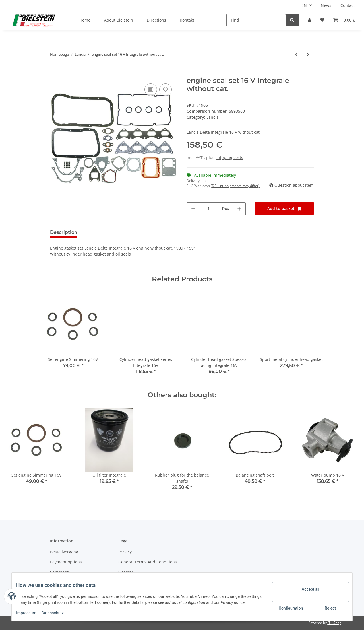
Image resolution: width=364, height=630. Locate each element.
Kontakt (187, 20)
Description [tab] (64, 232)
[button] (309, 20)
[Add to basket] (55, 73)
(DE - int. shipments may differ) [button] (235, 186)
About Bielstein (119, 20)
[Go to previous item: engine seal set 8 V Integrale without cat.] (296, 54)
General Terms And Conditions (148, 562)
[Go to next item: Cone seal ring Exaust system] (308, 54)
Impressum (31, 613)
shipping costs (229, 157)
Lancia (213, 117)
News (326, 5)
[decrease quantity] (193, 209)
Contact (348, 5)
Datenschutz (57, 613)
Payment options (66, 562)
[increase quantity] (239, 209)
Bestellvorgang (64, 552)
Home (85, 20)
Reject (326, 605)
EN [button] (304, 5)
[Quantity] (208, 209)
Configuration (287, 605)
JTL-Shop (334, 623)
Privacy (125, 552)
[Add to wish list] (166, 90)
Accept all (306, 586)
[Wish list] (322, 20)
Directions (156, 20)
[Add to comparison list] (151, 90)
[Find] (256, 20)
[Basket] (344, 20)
